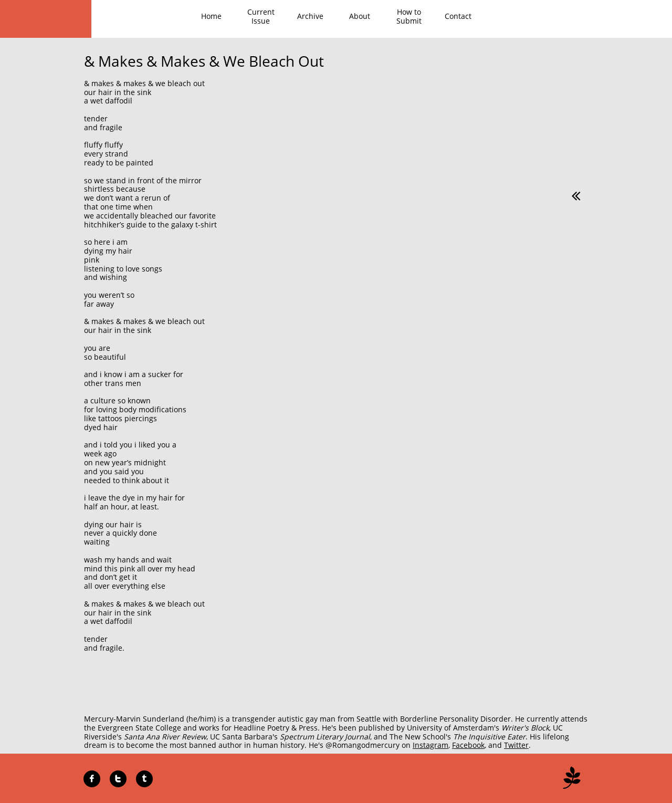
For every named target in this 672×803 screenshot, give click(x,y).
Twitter (516, 745)
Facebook (468, 745)
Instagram (430, 745)
